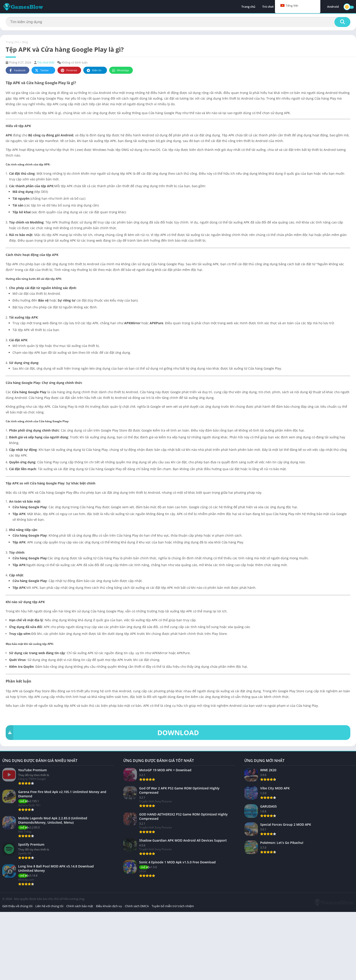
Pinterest (69, 70)
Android (333, 7)
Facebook (17, 70)
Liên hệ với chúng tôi (49, 974)
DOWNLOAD (102, 733)
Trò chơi (268, 7)
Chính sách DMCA (137, 974)
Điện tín (94, 70)
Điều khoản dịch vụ (109, 974)
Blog (25, 42)
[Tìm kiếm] (178, 22)
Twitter (42, 70)
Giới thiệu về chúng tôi (17, 974)
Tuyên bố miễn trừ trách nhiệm (173, 974)
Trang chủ (248, 7)
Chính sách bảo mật (80, 974)
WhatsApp (120, 70)
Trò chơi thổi (46, 62)
